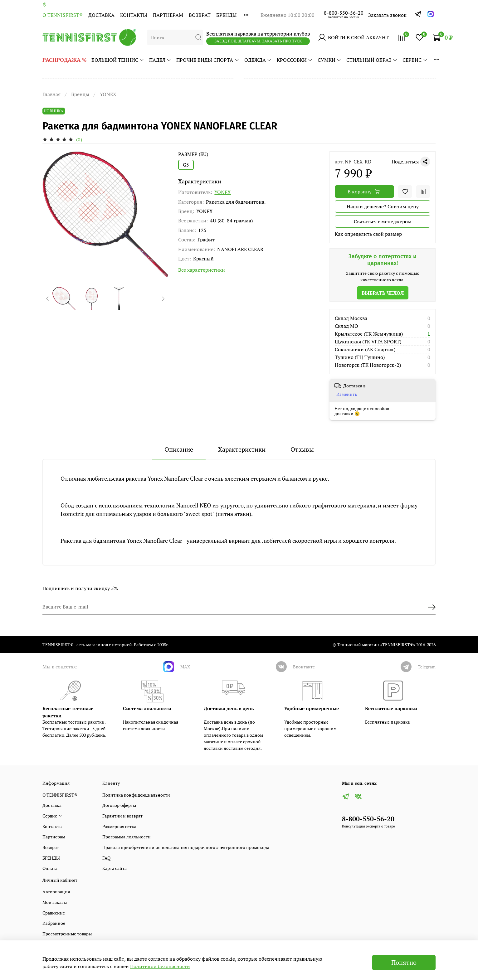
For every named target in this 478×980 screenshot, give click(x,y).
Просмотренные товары (67, 934)
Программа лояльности (127, 837)
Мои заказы (55, 902)
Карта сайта (115, 868)
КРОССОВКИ (295, 60)
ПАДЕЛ (160, 60)
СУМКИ (329, 60)
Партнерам (168, 15)
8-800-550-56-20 (344, 13)
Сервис (415, 60)
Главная (51, 94)
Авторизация (56, 892)
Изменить (347, 394)
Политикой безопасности (160, 966)
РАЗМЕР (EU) (193, 154)
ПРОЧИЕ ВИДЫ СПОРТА (208, 60)
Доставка (101, 15)
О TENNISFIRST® (63, 15)
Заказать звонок (387, 15)
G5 (186, 165)
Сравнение (54, 913)
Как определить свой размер (368, 234)
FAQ (106, 858)
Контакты (134, 15)
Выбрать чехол (383, 293)
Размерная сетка (119, 826)
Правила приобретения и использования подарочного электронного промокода (186, 847)
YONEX (108, 94)
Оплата (50, 868)
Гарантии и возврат (122, 816)
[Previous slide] (48, 298)
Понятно (404, 962)
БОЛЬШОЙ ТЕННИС (118, 60)
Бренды (80, 94)
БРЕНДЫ (227, 15)
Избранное (54, 923)
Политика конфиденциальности (136, 795)
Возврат (200, 15)
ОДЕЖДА (258, 60)
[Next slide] (163, 298)
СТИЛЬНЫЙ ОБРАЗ (372, 60)
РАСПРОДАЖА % (64, 60)
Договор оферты (119, 805)
